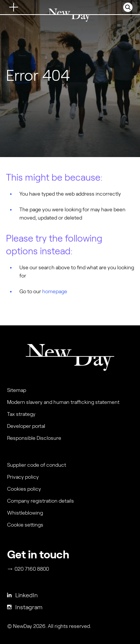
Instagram (25, 607)
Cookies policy (24, 489)
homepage (55, 291)
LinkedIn (22, 595)
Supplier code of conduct (37, 465)
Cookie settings (25, 525)
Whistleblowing (25, 513)
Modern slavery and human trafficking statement (63, 402)
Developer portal (26, 426)
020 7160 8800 (28, 569)
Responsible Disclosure (34, 438)
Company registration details (41, 501)
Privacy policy (23, 477)
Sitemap (17, 390)
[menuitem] (69, 527)
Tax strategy (21, 414)
